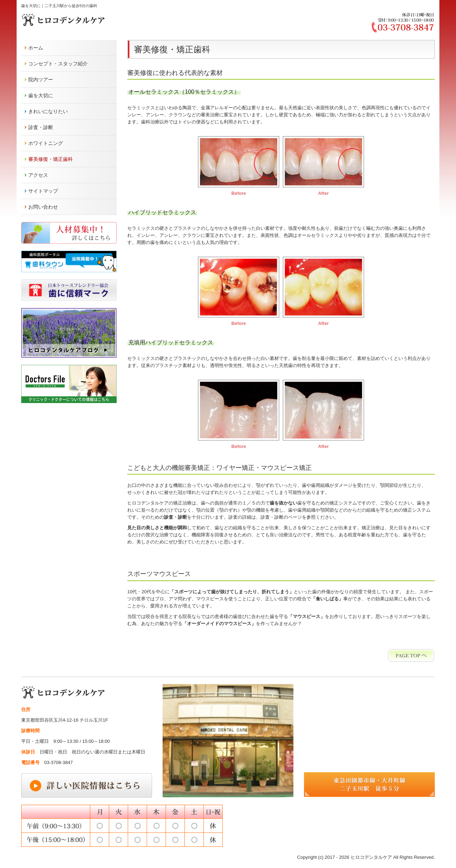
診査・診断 (41, 127)
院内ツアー (41, 80)
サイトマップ (43, 191)
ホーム (36, 48)
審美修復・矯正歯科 (51, 159)
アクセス (38, 175)
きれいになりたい (48, 111)
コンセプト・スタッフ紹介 (58, 64)
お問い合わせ (43, 207)
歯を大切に (41, 95)
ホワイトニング (46, 143)
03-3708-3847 (59, 762)
